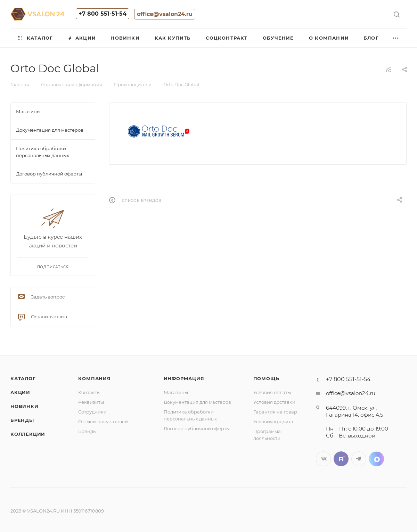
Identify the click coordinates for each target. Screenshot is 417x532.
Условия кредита (273, 421)
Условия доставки (274, 402)
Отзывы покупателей (103, 421)
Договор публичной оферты (197, 428)
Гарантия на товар (275, 412)
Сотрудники (92, 412)
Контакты (89, 392)
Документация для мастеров (197, 402)
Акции (20, 392)
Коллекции (28, 434)
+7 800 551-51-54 (103, 14)
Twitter (341, 459)
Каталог (23, 378)
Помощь (266, 378)
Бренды (22, 420)
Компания (94, 378)
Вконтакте (323, 459)
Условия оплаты (272, 392)
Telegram (359, 459)
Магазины (176, 392)
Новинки (24, 406)
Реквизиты (91, 402)
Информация (184, 378)
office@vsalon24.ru (165, 14)
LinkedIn (377, 459)
